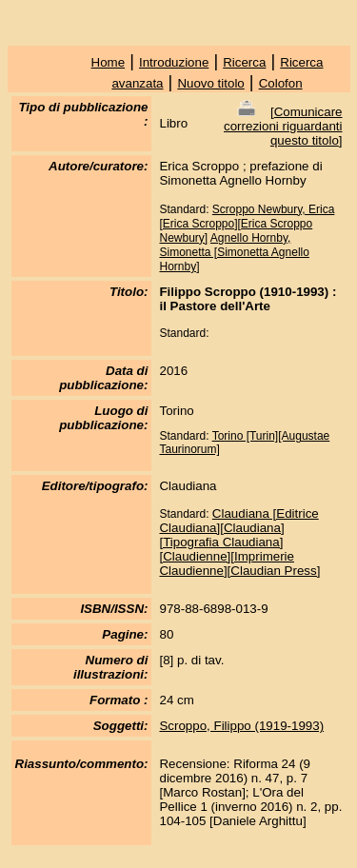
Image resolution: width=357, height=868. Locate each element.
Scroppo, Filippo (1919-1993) (241, 726)
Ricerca (244, 62)
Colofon (281, 83)
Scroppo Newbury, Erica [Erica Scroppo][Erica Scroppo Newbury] (247, 224)
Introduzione (174, 62)
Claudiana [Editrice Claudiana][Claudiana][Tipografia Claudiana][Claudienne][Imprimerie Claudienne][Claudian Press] (239, 542)
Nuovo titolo (210, 83)
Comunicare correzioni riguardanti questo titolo (283, 126)
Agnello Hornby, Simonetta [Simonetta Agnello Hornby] (234, 252)
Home (109, 62)
